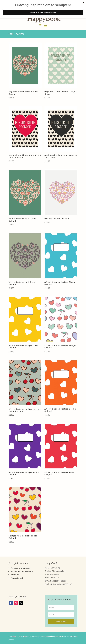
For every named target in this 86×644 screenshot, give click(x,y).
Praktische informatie (20, 568)
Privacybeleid (17, 578)
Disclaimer (15, 575)
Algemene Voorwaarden (22, 571)
